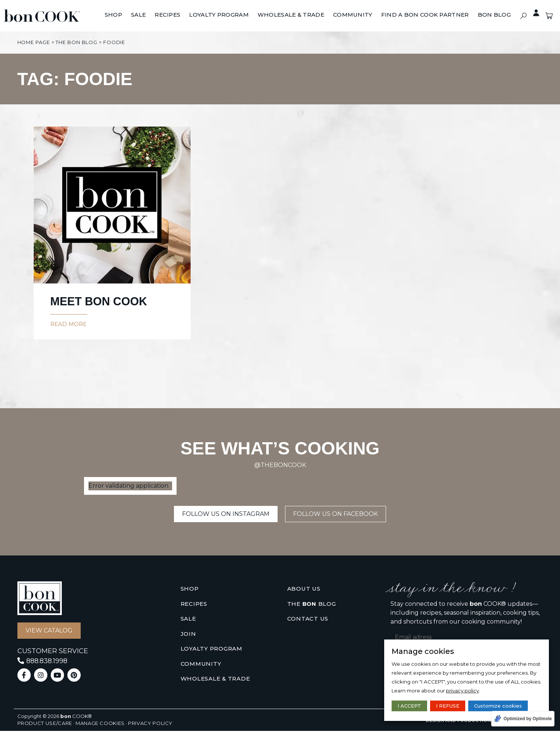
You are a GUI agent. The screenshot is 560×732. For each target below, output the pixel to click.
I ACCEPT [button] (409, 706)
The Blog (312, 605)
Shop (190, 590)
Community (201, 665)
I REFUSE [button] (448, 706)
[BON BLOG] (494, 15)
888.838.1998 (47, 662)
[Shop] (113, 15)
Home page (34, 42)
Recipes (194, 605)
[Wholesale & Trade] (291, 15)
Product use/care (45, 724)
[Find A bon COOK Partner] (425, 15)
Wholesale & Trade (215, 680)
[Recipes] (167, 15)
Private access (533, 13)
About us (304, 590)
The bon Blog (76, 42)
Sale (188, 620)
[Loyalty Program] (219, 15)
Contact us (308, 620)
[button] (524, 16)
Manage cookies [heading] (423, 651)
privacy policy (462, 691)
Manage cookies (100, 724)
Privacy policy (150, 724)
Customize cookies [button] (498, 706)
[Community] (353, 15)
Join (188, 635)
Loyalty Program (212, 650)
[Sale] (138, 15)
